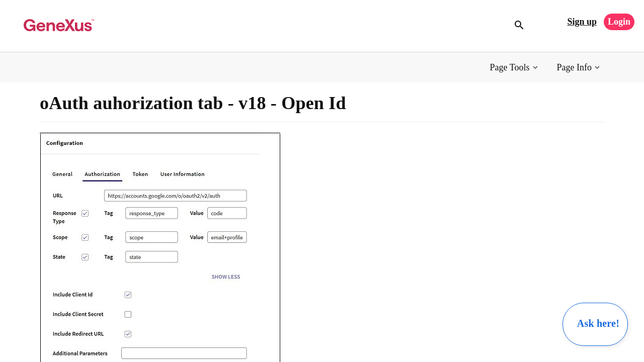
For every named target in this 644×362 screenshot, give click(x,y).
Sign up (582, 22)
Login (619, 22)
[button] (515, 68)
